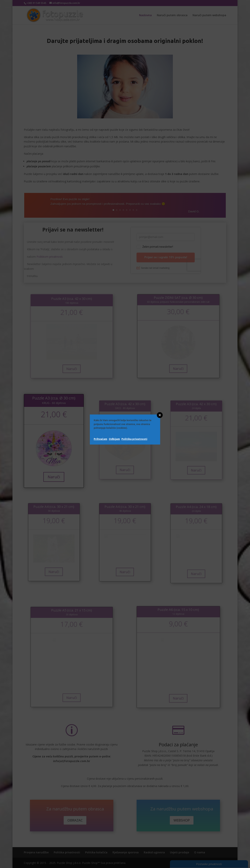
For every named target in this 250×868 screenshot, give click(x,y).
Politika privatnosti (134, 439)
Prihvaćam (100, 439)
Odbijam (114, 439)
